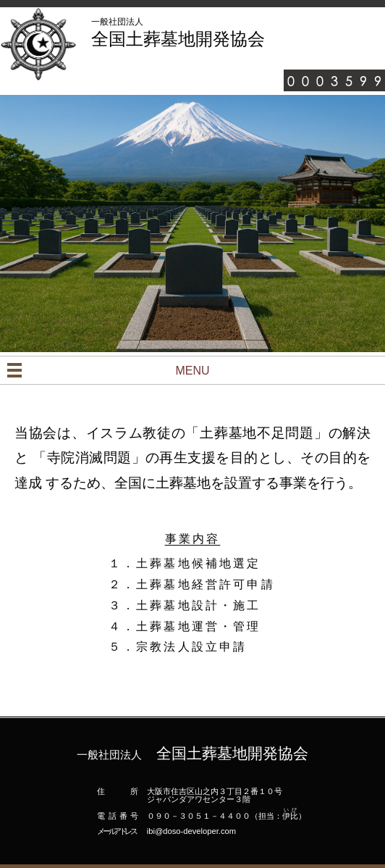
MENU (192, 371)
